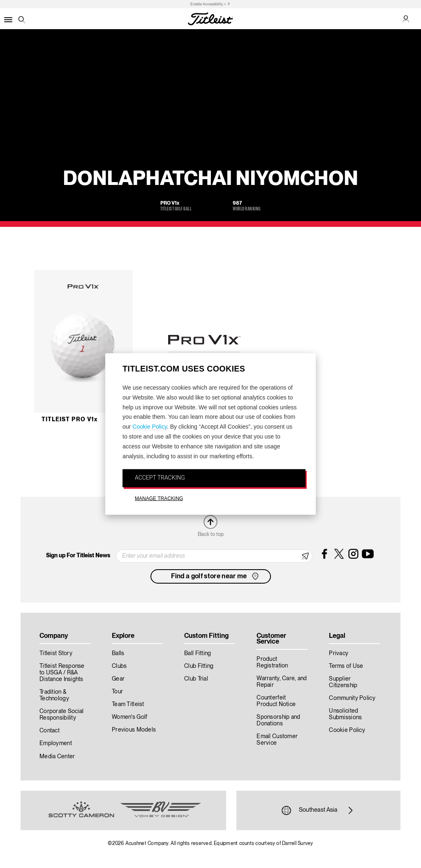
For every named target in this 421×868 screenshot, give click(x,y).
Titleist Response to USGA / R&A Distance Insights (62, 673)
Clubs (119, 666)
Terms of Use (346, 666)
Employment (56, 743)
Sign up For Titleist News (78, 556)
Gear (118, 679)
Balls (118, 653)
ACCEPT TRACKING (160, 478)
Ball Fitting (198, 653)
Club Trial (196, 679)
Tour (117, 692)
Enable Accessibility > (208, 4)
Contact (50, 731)
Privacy (339, 653)
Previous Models (134, 730)
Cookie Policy (150, 427)
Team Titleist (128, 704)
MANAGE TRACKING (159, 499)
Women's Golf (130, 717)
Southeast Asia (318, 810)
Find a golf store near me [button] (216, 576)
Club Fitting (199, 666)
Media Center (57, 757)
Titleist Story (56, 653)
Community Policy (352, 698)
